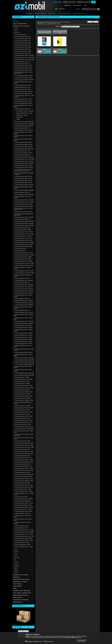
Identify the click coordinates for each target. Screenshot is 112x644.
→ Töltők (17, 119)
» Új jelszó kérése (77, 5)
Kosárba (48, 51)
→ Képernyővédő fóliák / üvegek (24, 113)
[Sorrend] (70, 27)
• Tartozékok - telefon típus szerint (50, 22)
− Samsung (61, 22)
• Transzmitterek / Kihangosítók (21, 600)
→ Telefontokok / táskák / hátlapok (24, 111)
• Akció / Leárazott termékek (20, 24)
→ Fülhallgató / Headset (21, 115)
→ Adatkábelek (19, 117)
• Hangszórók (16, 577)
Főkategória (40, 22)
